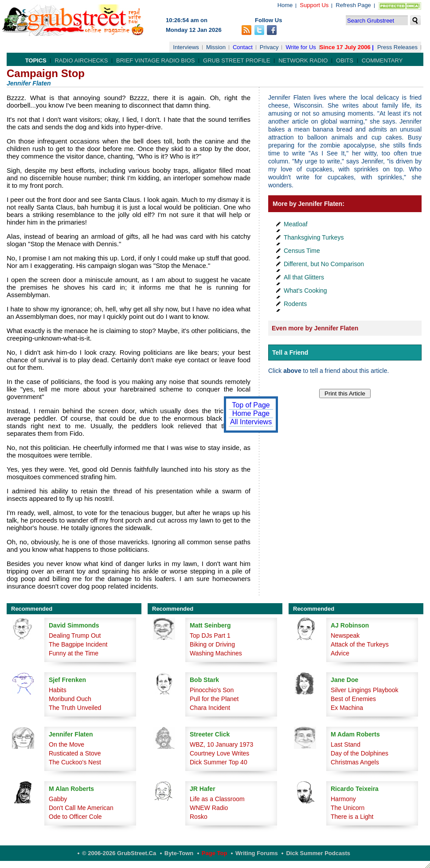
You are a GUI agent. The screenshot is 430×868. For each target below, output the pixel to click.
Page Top (215, 853)
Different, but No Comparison (324, 264)
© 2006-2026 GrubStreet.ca (119, 853)
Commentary (382, 60)
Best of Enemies (353, 699)
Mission (216, 47)
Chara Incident (210, 708)
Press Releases (397, 47)
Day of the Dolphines (360, 753)
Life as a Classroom (217, 799)
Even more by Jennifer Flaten (315, 328)
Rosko (199, 817)
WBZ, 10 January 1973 (221, 744)
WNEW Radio (209, 808)
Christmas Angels (355, 762)
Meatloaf (296, 224)
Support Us (314, 5)
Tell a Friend (290, 353)
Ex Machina (347, 708)
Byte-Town (179, 853)
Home (285, 5)
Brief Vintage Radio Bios (155, 60)
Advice (340, 653)
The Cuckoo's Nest (75, 762)
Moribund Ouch (70, 699)
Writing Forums (257, 853)
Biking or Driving (212, 644)
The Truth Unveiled (75, 708)
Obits (345, 60)
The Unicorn (348, 808)
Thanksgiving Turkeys (314, 237)
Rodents (295, 304)
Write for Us (301, 47)
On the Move (66, 744)
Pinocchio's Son (212, 690)
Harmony (343, 799)
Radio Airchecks (81, 60)
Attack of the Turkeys (360, 644)
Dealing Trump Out (75, 635)
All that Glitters (304, 277)
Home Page (251, 413)
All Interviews (251, 422)
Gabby (58, 799)
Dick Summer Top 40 (219, 762)
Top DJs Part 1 (210, 635)
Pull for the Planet (214, 699)
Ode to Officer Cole (75, 817)
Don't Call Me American (81, 808)
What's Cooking (305, 291)
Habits (58, 690)
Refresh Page (353, 5)
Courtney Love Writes (219, 753)
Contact (243, 47)
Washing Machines (216, 653)
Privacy (269, 47)
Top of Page (251, 405)
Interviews (186, 47)
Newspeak (345, 635)
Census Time (302, 251)
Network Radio (303, 60)
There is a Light (352, 817)
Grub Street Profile (236, 60)
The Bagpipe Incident (78, 644)
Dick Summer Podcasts (318, 853)
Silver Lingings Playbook (365, 690)
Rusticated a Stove (75, 753)
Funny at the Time (74, 653)
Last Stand (346, 744)
